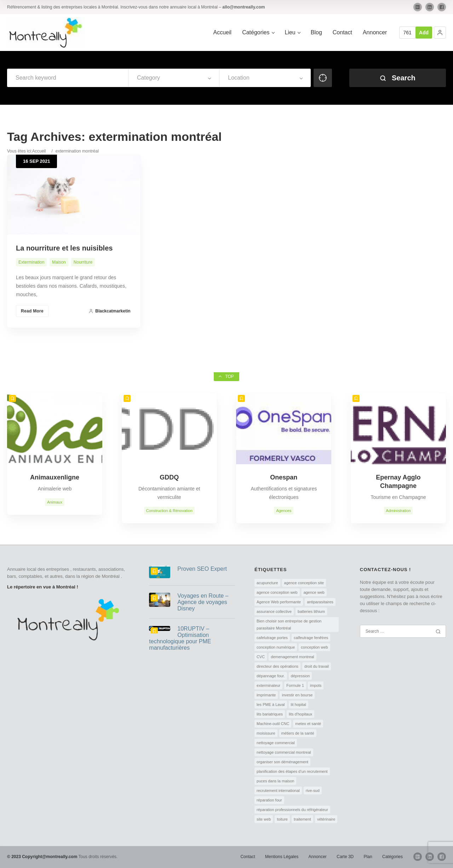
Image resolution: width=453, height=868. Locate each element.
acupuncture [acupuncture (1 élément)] (267, 583)
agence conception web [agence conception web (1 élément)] (277, 592)
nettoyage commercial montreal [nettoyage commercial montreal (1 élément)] (284, 752)
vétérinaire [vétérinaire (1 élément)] (326, 819)
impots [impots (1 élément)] (316, 685)
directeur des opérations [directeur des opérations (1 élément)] (277, 666)
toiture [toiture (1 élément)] (282, 819)
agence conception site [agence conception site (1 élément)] (304, 583)
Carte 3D (345, 857)
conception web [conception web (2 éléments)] (314, 647)
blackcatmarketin (109, 311)
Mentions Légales (282, 857)
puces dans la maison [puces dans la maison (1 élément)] (275, 781)
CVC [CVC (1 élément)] (261, 657)
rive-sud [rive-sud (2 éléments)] (313, 791)
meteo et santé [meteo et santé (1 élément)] (308, 724)
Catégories (392, 857)
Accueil (39, 151)
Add (424, 33)
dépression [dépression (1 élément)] (300, 676)
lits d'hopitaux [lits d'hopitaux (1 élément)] (300, 714)
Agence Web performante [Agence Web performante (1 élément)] (279, 602)
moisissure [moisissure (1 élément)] (266, 733)
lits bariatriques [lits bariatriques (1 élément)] (270, 714)
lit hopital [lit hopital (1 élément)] (299, 705)
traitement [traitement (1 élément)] (302, 819)
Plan (368, 857)
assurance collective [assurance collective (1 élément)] (274, 611)
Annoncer (318, 857)
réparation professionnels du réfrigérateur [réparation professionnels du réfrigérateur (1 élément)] (292, 810)
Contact (248, 857)
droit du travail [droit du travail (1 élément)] (317, 666)
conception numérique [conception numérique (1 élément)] (276, 647)
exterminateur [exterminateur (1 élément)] (268, 685)
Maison (59, 262)
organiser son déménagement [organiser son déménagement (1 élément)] (282, 762)
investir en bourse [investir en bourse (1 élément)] (297, 695)
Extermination (31, 262)
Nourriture (83, 262)
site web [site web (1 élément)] (264, 819)
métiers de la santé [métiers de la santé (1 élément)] (298, 733)
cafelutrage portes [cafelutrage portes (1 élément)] (272, 638)
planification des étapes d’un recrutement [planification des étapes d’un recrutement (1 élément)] (292, 771)
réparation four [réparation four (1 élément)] (269, 800)
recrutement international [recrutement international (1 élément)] (278, 791)
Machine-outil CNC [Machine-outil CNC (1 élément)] (273, 724)
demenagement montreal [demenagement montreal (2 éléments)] (292, 657)
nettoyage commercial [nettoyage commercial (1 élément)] (276, 743)
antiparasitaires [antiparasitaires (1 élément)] (320, 602)
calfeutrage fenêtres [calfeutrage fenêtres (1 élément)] (311, 638)
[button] (440, 33)
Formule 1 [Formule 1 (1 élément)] (295, 685)
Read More (32, 311)
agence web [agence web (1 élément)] (314, 592)
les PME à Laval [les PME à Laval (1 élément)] (271, 705)
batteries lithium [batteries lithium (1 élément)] (311, 611)
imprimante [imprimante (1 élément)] (266, 695)
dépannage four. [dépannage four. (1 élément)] (271, 676)
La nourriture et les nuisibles (64, 248)
